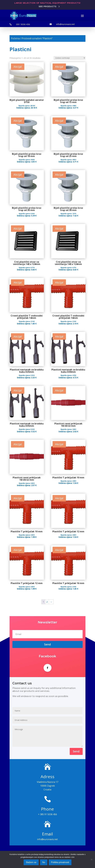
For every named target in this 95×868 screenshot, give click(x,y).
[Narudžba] (69, 58)
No (44, 862)
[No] (91, 859)
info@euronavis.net (65, 24)
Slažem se (31, 862)
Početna (15, 38)
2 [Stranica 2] (47, 602)
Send (76, 751)
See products (47, 6)
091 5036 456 (23, 24)
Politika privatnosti (60, 862)
